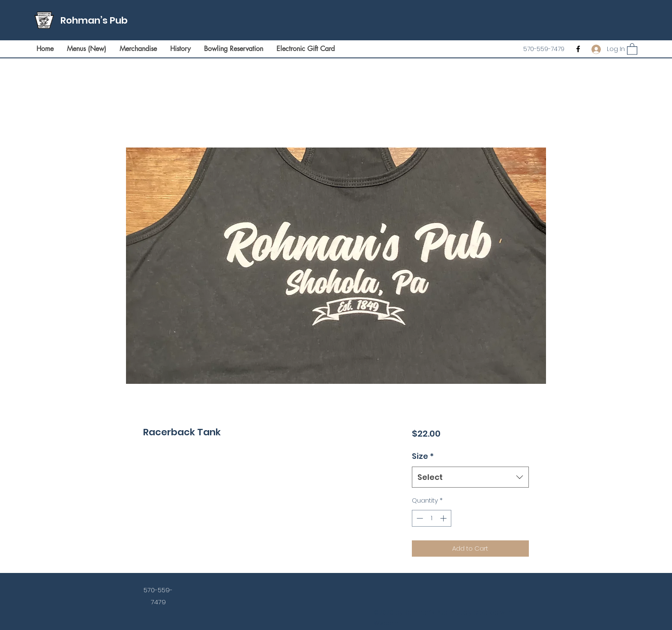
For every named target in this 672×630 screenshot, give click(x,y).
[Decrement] (419, 518)
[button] (632, 49)
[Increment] (444, 518)
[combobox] (470, 477)
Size (423, 456)
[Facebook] (578, 49)
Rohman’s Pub (94, 20)
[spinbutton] (431, 518)
